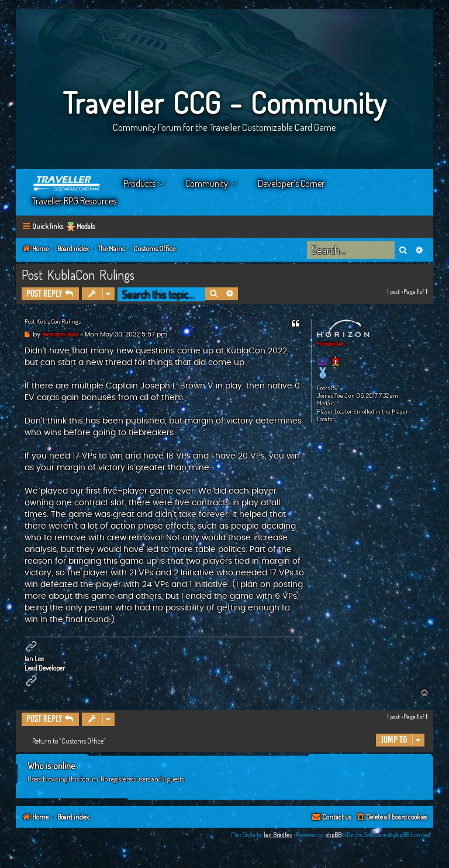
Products (139, 183)
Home (67, 183)
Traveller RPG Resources (74, 201)
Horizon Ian (331, 343)
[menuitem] (391, 817)
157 (335, 388)
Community (207, 183)
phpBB (333, 835)
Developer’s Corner (291, 183)
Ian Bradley (278, 835)
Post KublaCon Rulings (78, 275)
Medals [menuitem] (86, 226)
